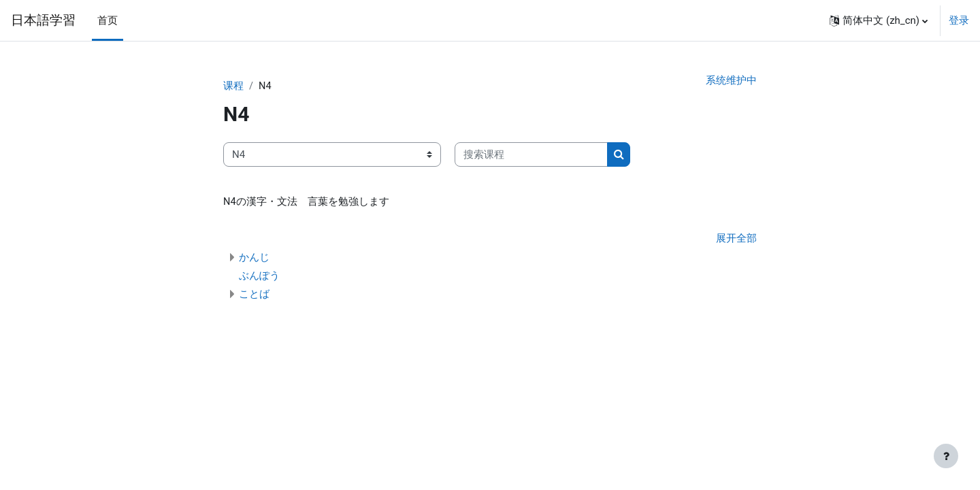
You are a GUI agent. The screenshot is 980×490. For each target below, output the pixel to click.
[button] (879, 20)
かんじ (254, 259)
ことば (254, 295)
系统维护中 (731, 81)
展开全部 (736, 240)
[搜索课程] (531, 156)
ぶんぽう (259, 277)
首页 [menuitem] (108, 20)
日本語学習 (43, 20)
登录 (959, 20)
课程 (233, 86)
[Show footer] (946, 456)
